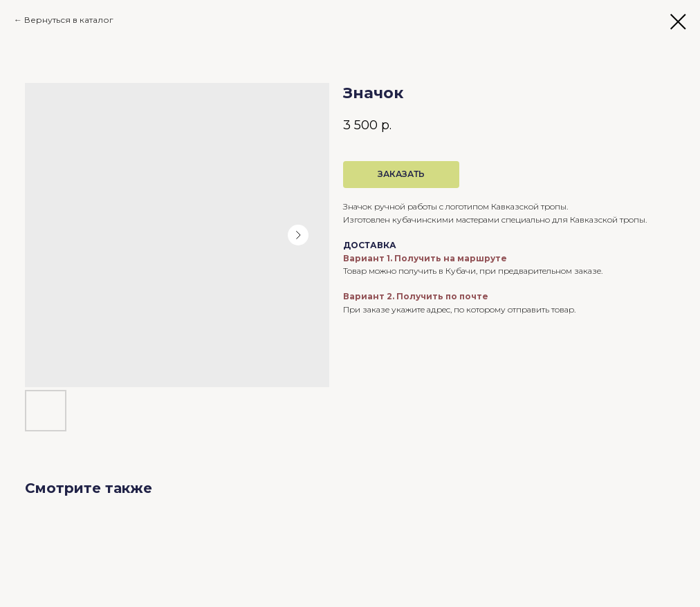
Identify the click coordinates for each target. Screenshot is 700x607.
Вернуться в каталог (69, 20)
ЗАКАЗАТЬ (401, 174)
